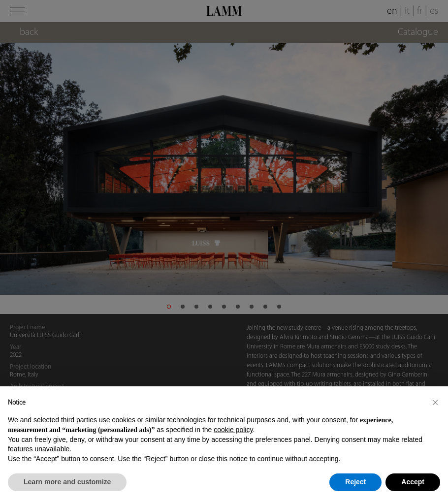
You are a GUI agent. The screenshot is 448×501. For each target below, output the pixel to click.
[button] (435, 402)
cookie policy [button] (233, 430)
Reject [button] (355, 482)
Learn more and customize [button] (67, 482)
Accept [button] (413, 482)
